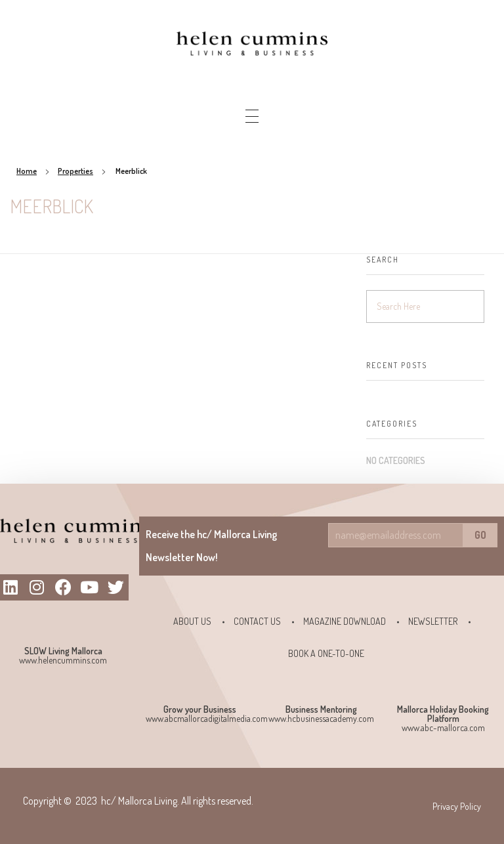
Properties (75, 171)
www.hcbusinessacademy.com (321, 718)
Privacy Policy (457, 806)
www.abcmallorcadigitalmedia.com (207, 718)
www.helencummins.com (63, 660)
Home (27, 171)
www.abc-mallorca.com (443, 728)
